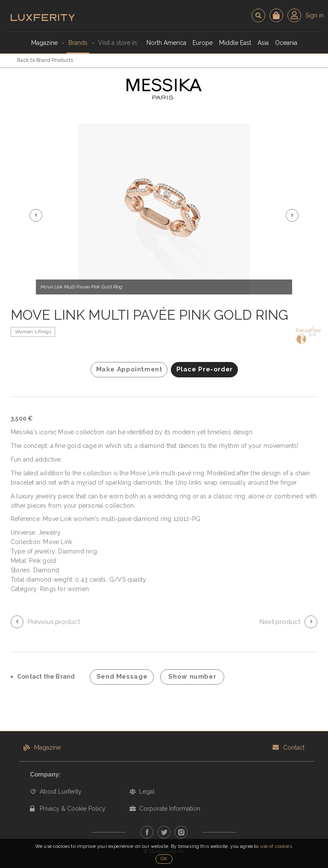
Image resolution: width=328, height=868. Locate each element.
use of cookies (276, 846)
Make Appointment (129, 369)
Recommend (300, 336)
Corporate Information (170, 809)
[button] (36, 215)
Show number (192, 677)
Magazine (44, 43)
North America (166, 43)
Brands (78, 43)
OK (164, 859)
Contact (294, 747)
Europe (203, 43)
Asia (263, 43)
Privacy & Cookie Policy (73, 809)
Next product (280, 622)
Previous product (54, 622)
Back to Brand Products (45, 60)
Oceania (286, 43)
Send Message (122, 677)
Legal (147, 791)
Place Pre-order (205, 369)
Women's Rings (33, 332)
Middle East (235, 43)
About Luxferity (61, 791)
